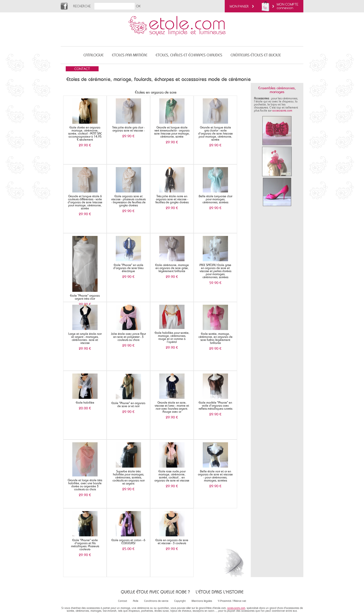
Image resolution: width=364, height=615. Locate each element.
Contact (123, 601)
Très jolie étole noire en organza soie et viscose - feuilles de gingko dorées (172, 199)
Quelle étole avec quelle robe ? (155, 592)
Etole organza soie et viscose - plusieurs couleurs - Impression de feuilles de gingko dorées (128, 201)
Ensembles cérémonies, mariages (277, 90)
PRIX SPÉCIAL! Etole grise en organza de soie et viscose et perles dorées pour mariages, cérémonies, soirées (215, 271)
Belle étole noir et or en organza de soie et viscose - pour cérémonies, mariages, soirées (215, 476)
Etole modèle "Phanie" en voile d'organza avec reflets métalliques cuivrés (215, 406)
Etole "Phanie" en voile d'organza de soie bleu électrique (128, 268)
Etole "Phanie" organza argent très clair (85, 297)
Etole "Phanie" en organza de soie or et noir (128, 405)
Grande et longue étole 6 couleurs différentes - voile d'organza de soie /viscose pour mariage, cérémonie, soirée (85, 202)
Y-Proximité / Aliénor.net (232, 601)
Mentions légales (202, 601)
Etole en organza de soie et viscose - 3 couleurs (172, 542)
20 (85, 408)
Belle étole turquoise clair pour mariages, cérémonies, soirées (215, 199)
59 (215, 283)
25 (128, 549)
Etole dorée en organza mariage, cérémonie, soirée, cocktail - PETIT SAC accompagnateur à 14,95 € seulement (85, 134)
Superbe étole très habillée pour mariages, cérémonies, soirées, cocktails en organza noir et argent (129, 477)
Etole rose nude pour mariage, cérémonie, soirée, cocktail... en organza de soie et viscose (172, 476)
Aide (136, 601)
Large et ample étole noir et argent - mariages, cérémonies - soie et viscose (85, 338)
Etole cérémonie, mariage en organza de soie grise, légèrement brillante (172, 268)
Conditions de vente (156, 601)
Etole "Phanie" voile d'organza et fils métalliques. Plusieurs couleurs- (85, 545)
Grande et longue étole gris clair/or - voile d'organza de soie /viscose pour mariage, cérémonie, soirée (215, 134)
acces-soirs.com (282, 111)
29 (85, 145)
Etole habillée (85, 403)
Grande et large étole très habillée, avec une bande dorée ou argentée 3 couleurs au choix (85, 485)
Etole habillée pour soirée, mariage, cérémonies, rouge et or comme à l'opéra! (172, 337)
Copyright (180, 601)
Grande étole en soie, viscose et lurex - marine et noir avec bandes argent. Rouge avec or (172, 407)
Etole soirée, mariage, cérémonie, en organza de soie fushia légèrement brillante (215, 338)
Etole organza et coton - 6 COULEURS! (128, 542)
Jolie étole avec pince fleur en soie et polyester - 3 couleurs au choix (128, 337)
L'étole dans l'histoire (220, 592)
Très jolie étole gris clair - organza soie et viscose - (128, 129)
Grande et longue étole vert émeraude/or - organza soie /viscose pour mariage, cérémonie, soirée (172, 132)
